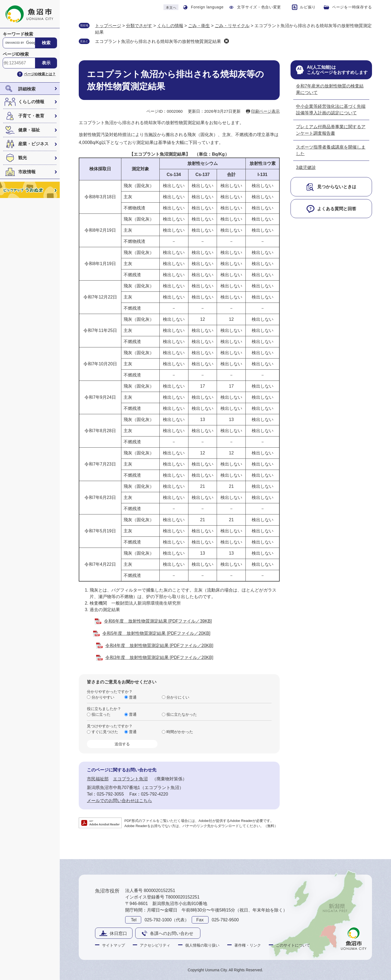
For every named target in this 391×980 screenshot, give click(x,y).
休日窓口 (118, 933)
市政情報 (27, 172)
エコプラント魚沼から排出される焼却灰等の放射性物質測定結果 (158, 41)
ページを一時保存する (352, 7)
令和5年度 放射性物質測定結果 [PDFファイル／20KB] (156, 633)
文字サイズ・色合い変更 (259, 7)
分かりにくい (178, 697)
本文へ (171, 8)
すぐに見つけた (105, 732)
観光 (23, 158)
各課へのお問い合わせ (172, 933)
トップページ (108, 26)
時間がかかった (180, 732)
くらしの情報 (31, 102)
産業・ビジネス (33, 144)
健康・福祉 (29, 130)
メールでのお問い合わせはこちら (119, 801)
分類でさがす (139, 26)
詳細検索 (27, 89)
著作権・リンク (248, 945)
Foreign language (207, 7)
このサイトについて (293, 945)
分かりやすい (103, 697)
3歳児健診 (306, 167)
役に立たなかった (182, 714)
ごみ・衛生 (199, 26)
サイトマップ (113, 945)
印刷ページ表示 (265, 111)
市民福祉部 (98, 779)
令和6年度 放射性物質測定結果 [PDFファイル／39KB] (158, 621)
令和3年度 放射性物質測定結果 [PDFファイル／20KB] (159, 657)
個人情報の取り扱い (202, 945)
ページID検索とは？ (40, 74)
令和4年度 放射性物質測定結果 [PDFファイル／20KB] (159, 646)
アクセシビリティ (155, 945)
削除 (226, 41)
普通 (133, 697)
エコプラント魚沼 (130, 779)
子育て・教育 (31, 116)
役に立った (101, 714)
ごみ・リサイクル (232, 26)
